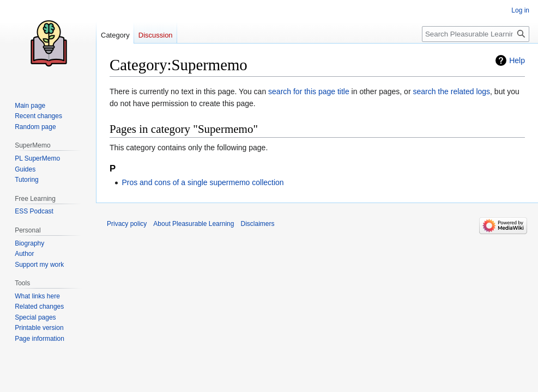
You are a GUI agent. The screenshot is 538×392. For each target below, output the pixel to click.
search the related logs (451, 91)
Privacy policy (127, 224)
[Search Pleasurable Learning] (476, 34)
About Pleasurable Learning (194, 224)
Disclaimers (257, 224)
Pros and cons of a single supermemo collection (202, 182)
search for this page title (309, 91)
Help (517, 60)
